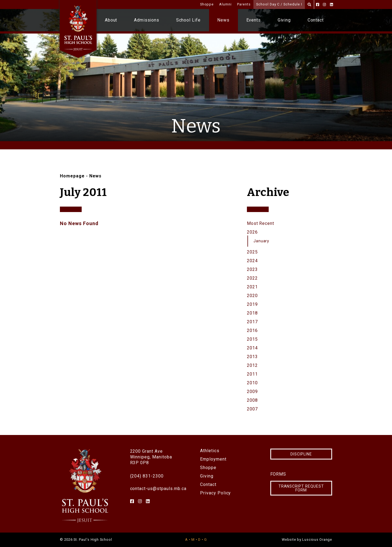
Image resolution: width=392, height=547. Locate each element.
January (261, 241)
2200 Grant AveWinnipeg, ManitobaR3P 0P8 (151, 457)
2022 (252, 278)
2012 (252, 365)
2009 (252, 392)
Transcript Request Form (301, 488)
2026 (252, 232)
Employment (213, 459)
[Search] (309, 4)
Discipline (301, 454)
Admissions (147, 20)
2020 (252, 296)
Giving (284, 20)
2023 (252, 269)
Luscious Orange (317, 540)
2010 (252, 383)
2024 (252, 261)
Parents (244, 4)
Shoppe (207, 4)
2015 (252, 339)
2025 (252, 252)
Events (254, 20)
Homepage (72, 176)
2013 (252, 357)
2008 (252, 400)
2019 (252, 304)
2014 (252, 348)
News (223, 20)
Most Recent (261, 223)
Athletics (210, 451)
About (111, 20)
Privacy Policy (215, 493)
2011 (252, 374)
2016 (252, 330)
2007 (252, 409)
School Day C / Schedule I (279, 4)
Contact (316, 20)
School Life (189, 20)
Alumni (225, 4)
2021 (252, 287)
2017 (252, 322)
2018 (252, 313)
